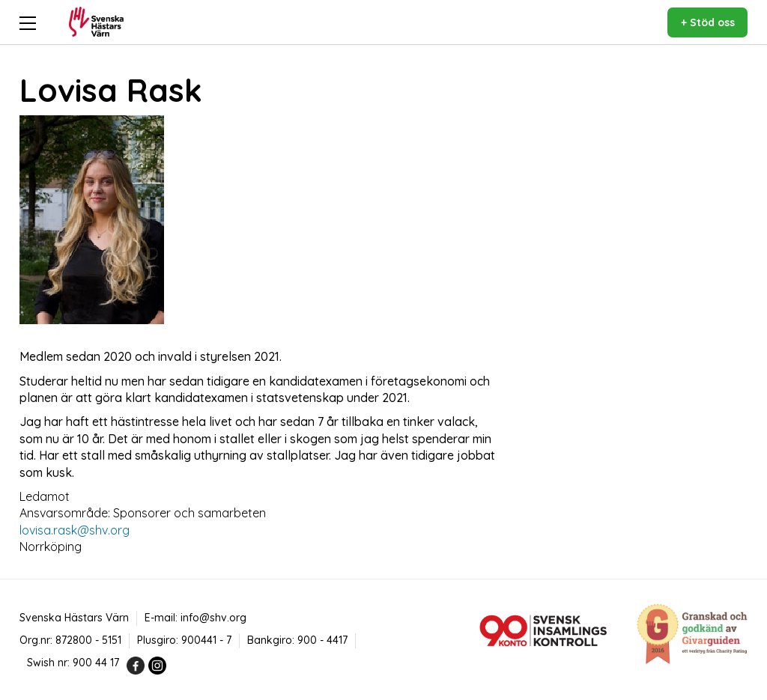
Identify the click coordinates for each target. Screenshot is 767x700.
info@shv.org (213, 618)
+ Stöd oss (708, 22)
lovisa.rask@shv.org (75, 530)
